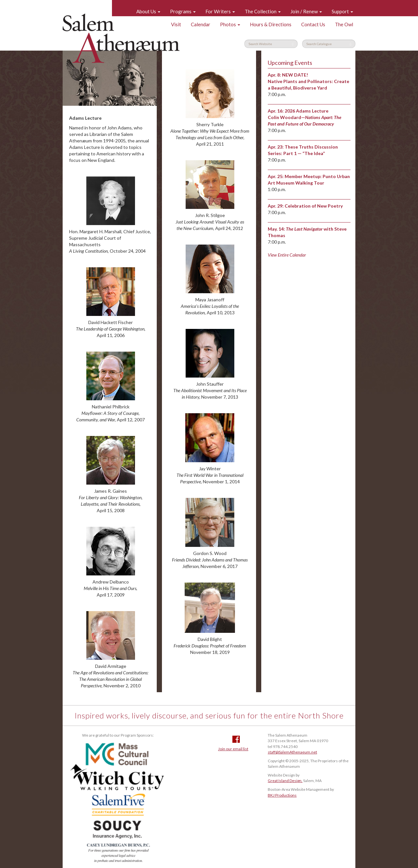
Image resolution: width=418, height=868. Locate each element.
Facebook (236, 739)
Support (342, 11)
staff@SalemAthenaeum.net (292, 752)
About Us (148, 11)
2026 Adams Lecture (307, 111)
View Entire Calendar (287, 255)
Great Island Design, (285, 781)
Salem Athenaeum (121, 38)
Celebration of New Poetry (314, 206)
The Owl (344, 24)
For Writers (220, 11)
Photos (230, 24)
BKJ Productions (282, 795)
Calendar (201, 24)
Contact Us (313, 24)
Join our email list (233, 749)
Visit (176, 24)
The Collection (263, 11)
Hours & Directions (271, 24)
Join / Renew (306, 11)
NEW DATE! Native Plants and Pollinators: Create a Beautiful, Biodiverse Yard (308, 81)
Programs (183, 11)
